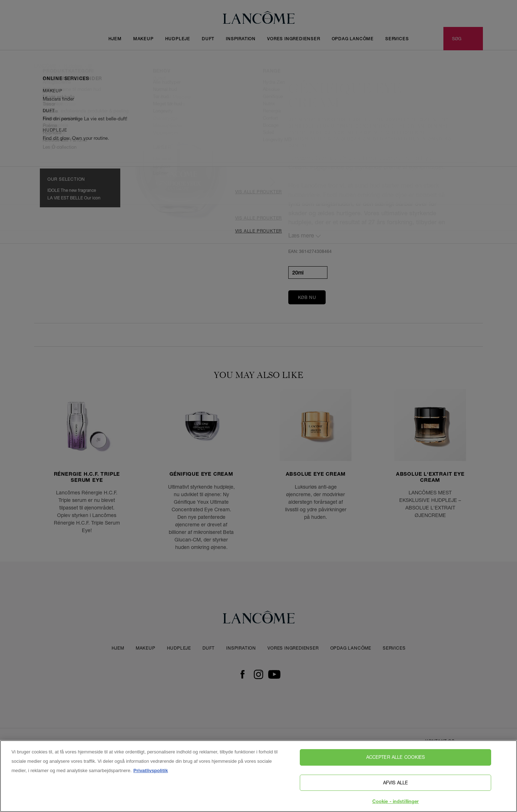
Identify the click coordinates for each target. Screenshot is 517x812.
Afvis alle (395, 784)
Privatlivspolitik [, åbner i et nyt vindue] (151, 773)
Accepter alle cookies (396, 759)
